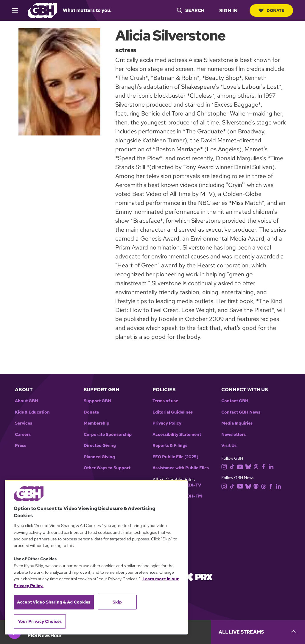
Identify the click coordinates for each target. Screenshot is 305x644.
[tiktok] (233, 466)
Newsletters (234, 435)
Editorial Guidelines (173, 412)
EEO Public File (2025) (175, 457)
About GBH (27, 401)
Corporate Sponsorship (108, 435)
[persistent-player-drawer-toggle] (258, 632)
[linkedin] (272, 466)
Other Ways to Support (107, 468)
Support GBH (97, 401)
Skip (117, 602)
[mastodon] (257, 486)
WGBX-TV (190, 485)
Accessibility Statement (177, 435)
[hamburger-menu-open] (18, 10)
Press (21, 446)
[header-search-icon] (191, 10)
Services (24, 423)
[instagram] (225, 466)
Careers (23, 435)
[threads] (257, 466)
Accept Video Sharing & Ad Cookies (54, 602)
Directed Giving (100, 446)
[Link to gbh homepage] (42, 10)
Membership (97, 423)
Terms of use (165, 401)
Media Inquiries (237, 423)
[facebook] (265, 466)
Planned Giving (99, 457)
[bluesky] (249, 466)
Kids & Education (32, 412)
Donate (271, 10)
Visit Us (229, 446)
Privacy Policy (167, 423)
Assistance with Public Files (181, 468)
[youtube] (241, 466)
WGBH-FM (191, 496)
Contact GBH (235, 401)
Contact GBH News (241, 412)
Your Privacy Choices (40, 621)
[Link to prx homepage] (199, 577)
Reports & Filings (170, 446)
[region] (96, 557)
